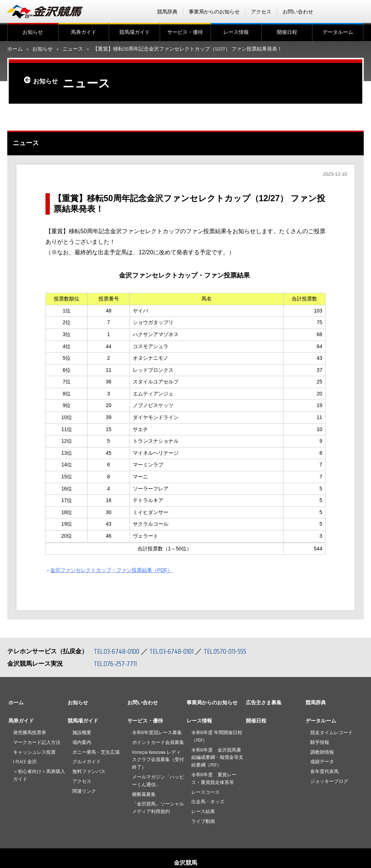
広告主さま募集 (264, 702)
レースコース (206, 792)
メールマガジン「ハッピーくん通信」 (158, 781)
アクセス (261, 12)
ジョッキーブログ (329, 781)
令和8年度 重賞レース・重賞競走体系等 (214, 779)
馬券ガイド (84, 32)
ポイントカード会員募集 (158, 742)
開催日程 (287, 32)
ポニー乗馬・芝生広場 (96, 752)
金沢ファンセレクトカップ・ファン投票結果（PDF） (121, 570)
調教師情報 (322, 752)
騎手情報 (320, 742)
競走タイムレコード (332, 732)
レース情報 (236, 32)
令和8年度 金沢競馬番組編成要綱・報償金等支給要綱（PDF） (217, 758)
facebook (331, 12)
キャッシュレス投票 (34, 752)
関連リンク (84, 791)
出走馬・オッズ (208, 802)
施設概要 (82, 732)
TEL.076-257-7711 (116, 664)
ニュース (73, 49)
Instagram (359, 12)
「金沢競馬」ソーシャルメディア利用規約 (158, 808)
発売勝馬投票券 (30, 732)
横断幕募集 (144, 794)
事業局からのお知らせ (214, 12)
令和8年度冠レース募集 (157, 732)
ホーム (15, 49)
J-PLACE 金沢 (25, 762)
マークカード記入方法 (37, 742)
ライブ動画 (203, 821)
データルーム (338, 32)
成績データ (322, 762)
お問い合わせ (298, 12)
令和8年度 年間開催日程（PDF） (217, 736)
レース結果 (203, 811)
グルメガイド (87, 762)
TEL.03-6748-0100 (117, 651)
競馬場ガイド (135, 32)
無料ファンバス (89, 771)
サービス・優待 (185, 32)
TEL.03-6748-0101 (174, 651)
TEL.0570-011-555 (229, 651)
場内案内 (82, 742)
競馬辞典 (167, 12)
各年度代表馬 (324, 771)
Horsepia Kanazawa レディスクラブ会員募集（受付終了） (158, 760)
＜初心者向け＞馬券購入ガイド (39, 775)
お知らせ (33, 32)
